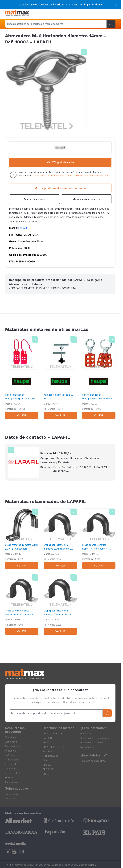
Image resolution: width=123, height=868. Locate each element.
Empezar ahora (93, 4)
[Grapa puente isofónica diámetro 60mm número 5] (60, 604)
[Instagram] (22, 852)
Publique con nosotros (93, 761)
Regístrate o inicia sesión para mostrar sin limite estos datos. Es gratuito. (71, 176)
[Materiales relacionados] (86, 199)
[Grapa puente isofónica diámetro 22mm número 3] (60, 539)
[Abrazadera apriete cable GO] (60, 378)
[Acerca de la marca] (34, 199)
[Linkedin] (7, 852)
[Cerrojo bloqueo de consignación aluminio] (99, 378)
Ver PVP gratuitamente (60, 162)
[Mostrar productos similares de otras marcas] (60, 188)
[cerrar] (116, 4)
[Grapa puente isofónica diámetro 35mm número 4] (99, 539)
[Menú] (113, 14)
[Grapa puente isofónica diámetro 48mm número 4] (22, 604)
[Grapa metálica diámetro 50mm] (22, 539)
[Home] (17, 14)
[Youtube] (15, 852)
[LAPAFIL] (23, 462)
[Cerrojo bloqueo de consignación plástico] (22, 378)
